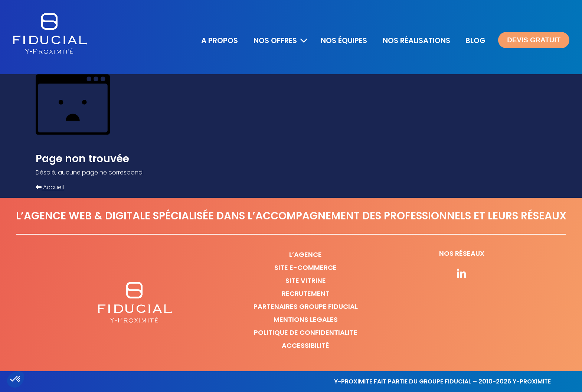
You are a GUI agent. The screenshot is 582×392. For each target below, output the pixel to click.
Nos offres (275, 40)
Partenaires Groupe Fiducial (306, 306)
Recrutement (306, 293)
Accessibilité (305, 345)
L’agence (305, 254)
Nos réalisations (416, 40)
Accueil (50, 187)
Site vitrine (306, 280)
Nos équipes (344, 40)
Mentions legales (306, 319)
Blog (475, 40)
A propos (220, 40)
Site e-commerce (305, 267)
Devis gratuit (534, 40)
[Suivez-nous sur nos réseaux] (462, 274)
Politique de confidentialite (306, 332)
